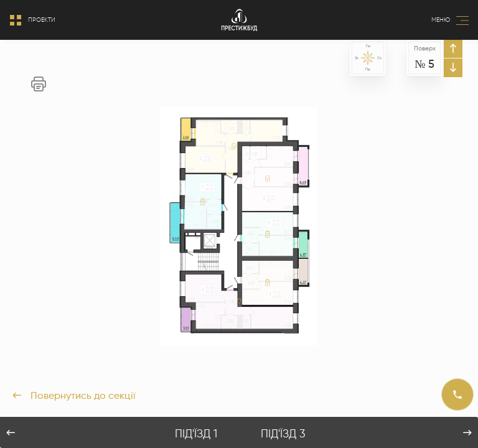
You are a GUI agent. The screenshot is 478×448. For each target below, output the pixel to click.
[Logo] (239, 20)
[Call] (457, 394)
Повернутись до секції (74, 395)
